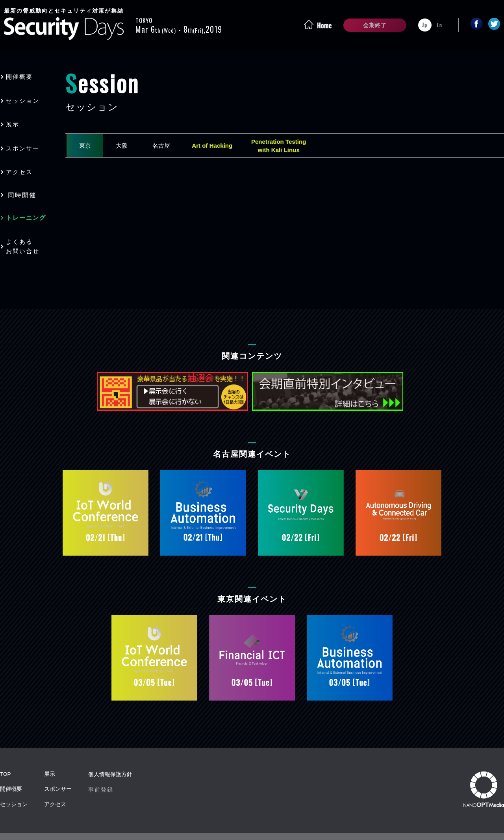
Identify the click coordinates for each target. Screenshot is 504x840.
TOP (6, 761)
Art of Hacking (225, 146)
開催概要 (22, 76)
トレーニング (29, 207)
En (440, 25)
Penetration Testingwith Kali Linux (295, 146)
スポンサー (26, 142)
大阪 (127, 146)
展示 (15, 120)
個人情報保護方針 (110, 761)
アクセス (22, 163)
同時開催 (22, 185)
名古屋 (170, 146)
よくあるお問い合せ (26, 234)
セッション (26, 98)
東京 (87, 146)
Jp (425, 25)
